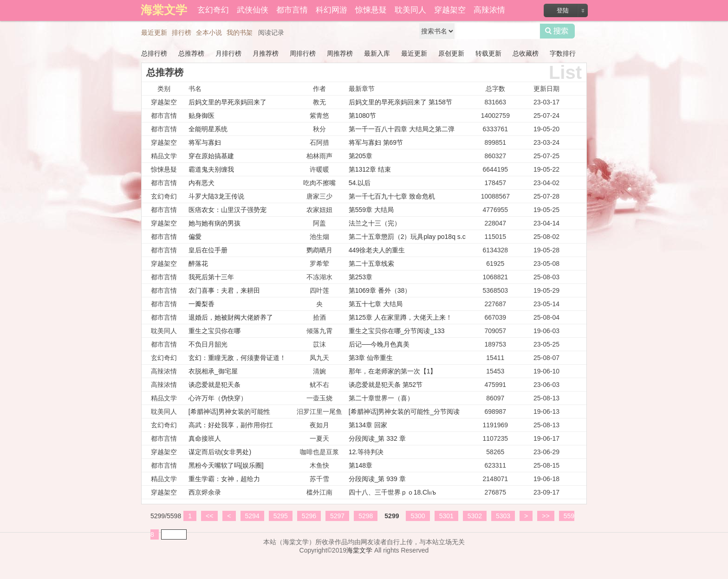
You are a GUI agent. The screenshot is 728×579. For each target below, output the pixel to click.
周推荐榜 (340, 53)
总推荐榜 (191, 53)
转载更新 (488, 53)
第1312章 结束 (370, 169)
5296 (309, 516)
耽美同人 (410, 10)
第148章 (361, 465)
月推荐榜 (266, 53)
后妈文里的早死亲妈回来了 (227, 102)
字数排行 (563, 53)
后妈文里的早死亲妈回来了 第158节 (400, 102)
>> (546, 516)
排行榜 (182, 32)
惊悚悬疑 (371, 10)
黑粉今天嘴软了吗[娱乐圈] (226, 465)
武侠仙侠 (253, 10)
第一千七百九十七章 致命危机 (392, 196)
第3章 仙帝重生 (371, 358)
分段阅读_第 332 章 (377, 438)
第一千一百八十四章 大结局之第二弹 (402, 129)
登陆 (563, 10)
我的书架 (240, 32)
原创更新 (451, 53)
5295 (281, 516)
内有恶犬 (201, 183)
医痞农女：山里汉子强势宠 (227, 210)
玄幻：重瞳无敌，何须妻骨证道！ (237, 358)
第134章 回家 (368, 425)
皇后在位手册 (208, 250)
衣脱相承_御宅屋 (213, 371)
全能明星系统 (208, 129)
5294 (252, 516)
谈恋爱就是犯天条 (214, 385)
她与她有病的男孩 (214, 223)
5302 (475, 516)
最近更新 (154, 32)
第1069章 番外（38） (380, 290)
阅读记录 (271, 32)
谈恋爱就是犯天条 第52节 (386, 385)
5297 (337, 516)
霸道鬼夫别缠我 (211, 169)
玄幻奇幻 (213, 10)
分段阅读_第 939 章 (377, 479)
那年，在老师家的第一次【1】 (393, 371)
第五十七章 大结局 (376, 304)
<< (209, 516)
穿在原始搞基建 (211, 156)
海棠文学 (359, 550)
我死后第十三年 (211, 277)
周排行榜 (303, 53)
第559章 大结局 (371, 210)
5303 (503, 516)
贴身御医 (201, 116)
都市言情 (292, 10)
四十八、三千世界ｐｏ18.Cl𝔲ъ (392, 492)
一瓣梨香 (201, 304)
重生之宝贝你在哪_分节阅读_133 (397, 331)
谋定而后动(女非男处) (220, 452)
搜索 (557, 31)
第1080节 (362, 116)
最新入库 (377, 53)
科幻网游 (331, 10)
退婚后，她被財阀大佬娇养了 (231, 317)
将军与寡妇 (205, 142)
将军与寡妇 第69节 (376, 142)
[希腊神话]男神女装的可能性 (229, 412)
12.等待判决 (366, 452)
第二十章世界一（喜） (381, 398)
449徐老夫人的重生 (377, 250)
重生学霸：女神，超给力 (224, 479)
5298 (366, 516)
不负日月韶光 (208, 344)
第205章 (361, 156)
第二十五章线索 (371, 264)
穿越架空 (450, 10)
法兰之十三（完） (375, 223)
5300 (418, 516)
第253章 (361, 277)
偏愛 (195, 237)
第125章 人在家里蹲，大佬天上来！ (400, 317)
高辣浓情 (489, 10)
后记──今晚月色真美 (379, 344)
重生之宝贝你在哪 (214, 331)
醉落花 (198, 264)
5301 (446, 516)
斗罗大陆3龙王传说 (216, 196)
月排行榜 (228, 53)
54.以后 (360, 183)
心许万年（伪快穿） (218, 398)
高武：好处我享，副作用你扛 (231, 425)
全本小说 (209, 32)
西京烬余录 (205, 492)
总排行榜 (154, 53)
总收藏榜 (526, 53)
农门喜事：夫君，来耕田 (224, 290)
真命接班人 (205, 438)
